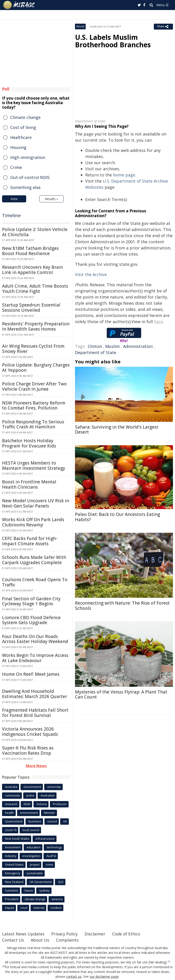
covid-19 (11, 830)
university (54, 787)
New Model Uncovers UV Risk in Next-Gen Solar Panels (36, 503)
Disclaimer (95, 934)
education (34, 847)
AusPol (51, 856)
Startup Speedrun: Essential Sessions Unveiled (31, 308)
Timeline (11, 215)
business (35, 821)
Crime (16, 167)
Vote (14, 199)
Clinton (95, 346)
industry (11, 856)
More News (36, 766)
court (24, 908)
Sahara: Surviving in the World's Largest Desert (117, 430)
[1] (169, 962)
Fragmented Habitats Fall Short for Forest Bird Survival (35, 713)
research (11, 804)
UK (65, 821)
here (158, 322)
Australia (11, 787)
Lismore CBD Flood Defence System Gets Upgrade (31, 620)
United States (14, 864)
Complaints (67, 940)
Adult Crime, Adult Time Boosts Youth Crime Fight (35, 289)
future (29, 890)
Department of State (96, 352)
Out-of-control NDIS (30, 177)
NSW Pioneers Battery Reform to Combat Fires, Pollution (34, 406)
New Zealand (14, 882)
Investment (13, 847)
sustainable (35, 873)
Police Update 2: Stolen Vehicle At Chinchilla (35, 232)
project (35, 864)
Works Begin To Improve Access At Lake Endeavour (35, 658)
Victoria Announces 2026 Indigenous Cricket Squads (30, 732)
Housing (18, 147)
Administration (138, 346)
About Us (40, 940)
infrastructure (45, 839)
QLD (61, 882)
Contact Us (13, 940)
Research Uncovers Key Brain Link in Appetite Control (32, 270)
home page (124, 175)
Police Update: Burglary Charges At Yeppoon (36, 368)
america (57, 899)
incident (56, 908)
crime (49, 864)
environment (29, 813)
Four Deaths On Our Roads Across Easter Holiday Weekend (35, 639)
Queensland (14, 821)
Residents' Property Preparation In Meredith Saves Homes (36, 326)
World (80, 26)
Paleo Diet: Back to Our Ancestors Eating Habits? (117, 517)
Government (32, 787)
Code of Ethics (126, 934)
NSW (27, 804)
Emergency (13, 873)
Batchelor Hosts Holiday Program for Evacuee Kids (29, 443)
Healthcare (21, 137)
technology (54, 847)
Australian (48, 795)
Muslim (112, 346)
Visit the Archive (91, 274)
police (30, 795)
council (52, 821)
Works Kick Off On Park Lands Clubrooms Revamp (33, 522)
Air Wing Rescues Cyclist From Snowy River (33, 349)
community (13, 795)
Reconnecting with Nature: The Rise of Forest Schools (122, 606)
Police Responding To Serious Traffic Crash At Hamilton (33, 424)
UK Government (41, 882)
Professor (60, 804)
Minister (50, 813)
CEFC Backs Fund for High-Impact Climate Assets (30, 541)
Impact (10, 908)
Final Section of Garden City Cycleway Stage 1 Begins (31, 601)
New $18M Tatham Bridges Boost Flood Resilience (30, 251)
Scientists (12, 890)
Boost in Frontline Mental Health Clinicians (29, 484)
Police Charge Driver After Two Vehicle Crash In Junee (34, 386)
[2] (4, 966)
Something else (25, 187)
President (12, 899)
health (9, 813)
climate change (35, 899)
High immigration (28, 157)
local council (31, 830)
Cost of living (23, 127)
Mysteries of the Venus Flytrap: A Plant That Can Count (121, 695)
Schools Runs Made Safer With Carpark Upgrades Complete (34, 560)
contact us (74, 976)
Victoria (42, 804)
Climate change (25, 117)
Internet (39, 908)
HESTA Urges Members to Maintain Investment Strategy (34, 466)
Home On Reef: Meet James (31, 674)
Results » (51, 199)
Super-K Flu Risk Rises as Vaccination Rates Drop (28, 750)
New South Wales (17, 839)
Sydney (44, 890)
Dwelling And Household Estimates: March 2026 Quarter (35, 694)
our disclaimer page (104, 976)
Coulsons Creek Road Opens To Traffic (35, 582)
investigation (31, 856)
